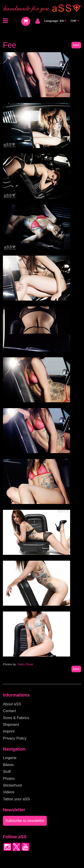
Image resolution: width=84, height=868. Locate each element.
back (76, 45)
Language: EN (55, 21)
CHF (75, 21)
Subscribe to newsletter (25, 821)
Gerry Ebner (25, 664)
